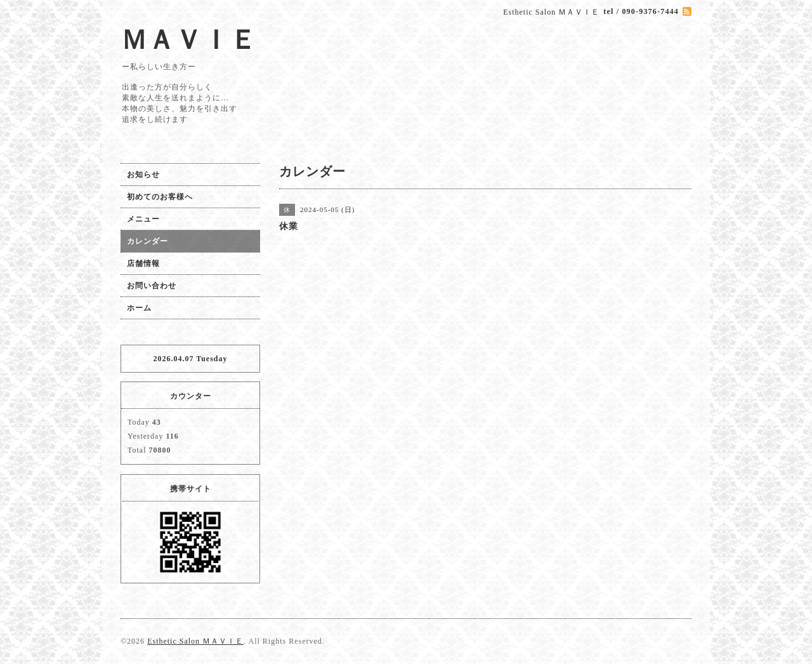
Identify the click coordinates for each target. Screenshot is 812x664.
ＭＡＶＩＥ (189, 40)
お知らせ (143, 175)
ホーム (139, 308)
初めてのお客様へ (160, 197)
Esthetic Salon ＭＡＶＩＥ (195, 641)
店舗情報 (143, 263)
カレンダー (147, 241)
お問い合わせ (152, 286)
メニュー (143, 219)
